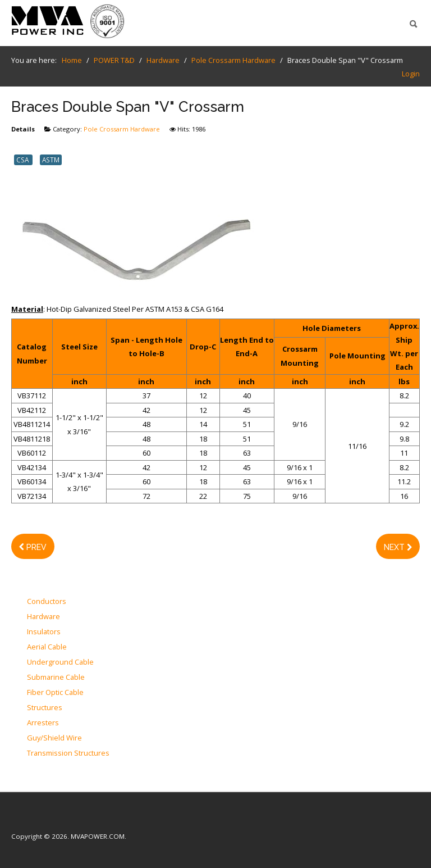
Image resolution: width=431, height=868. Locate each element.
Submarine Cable (56, 678)
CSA (23, 160)
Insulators (44, 632)
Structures (45, 708)
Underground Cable (60, 662)
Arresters (43, 723)
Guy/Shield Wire (54, 738)
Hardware (43, 617)
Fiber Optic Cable (55, 693)
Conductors (47, 602)
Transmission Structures (68, 753)
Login (411, 74)
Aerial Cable (47, 647)
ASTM (51, 160)
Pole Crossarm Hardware (122, 129)
